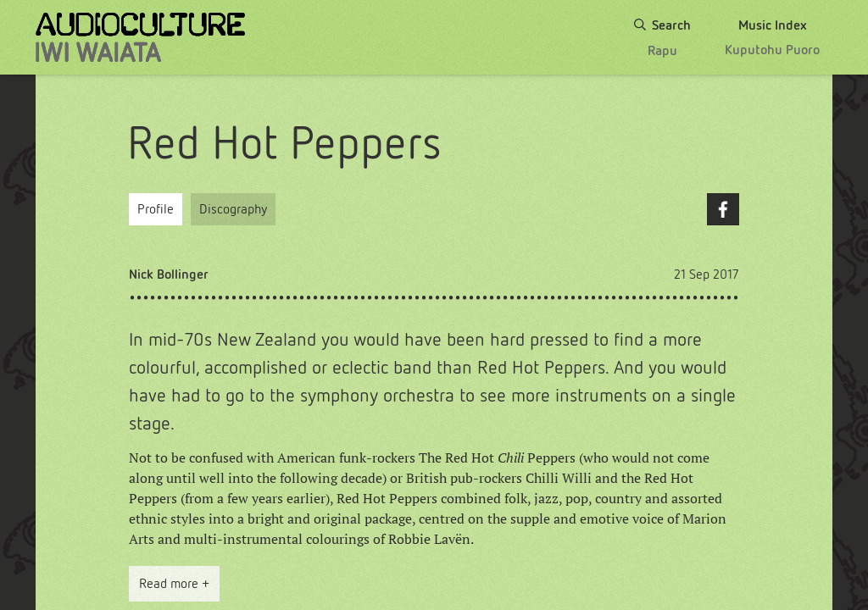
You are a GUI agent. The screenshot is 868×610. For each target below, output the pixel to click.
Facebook (723, 209)
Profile (156, 209)
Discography (233, 209)
